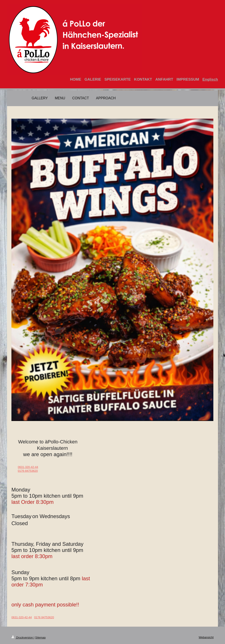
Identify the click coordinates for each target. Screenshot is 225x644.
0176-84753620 (28, 471)
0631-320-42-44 (28, 467)
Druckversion (23, 638)
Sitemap (40, 638)
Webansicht (206, 637)
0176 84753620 (44, 617)
